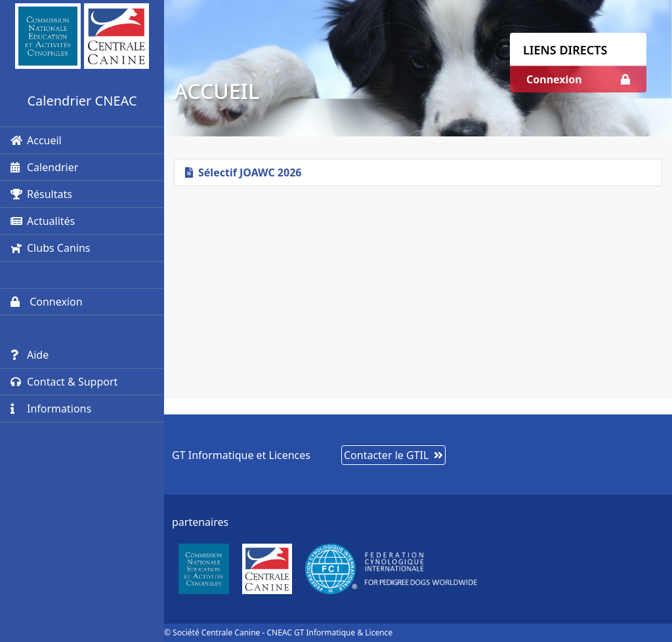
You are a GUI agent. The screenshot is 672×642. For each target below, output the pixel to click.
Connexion (47, 302)
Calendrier (44, 167)
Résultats (41, 194)
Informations (51, 409)
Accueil (36, 140)
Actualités (43, 221)
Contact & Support (64, 382)
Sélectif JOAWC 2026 (243, 172)
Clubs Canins (50, 248)
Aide (30, 355)
